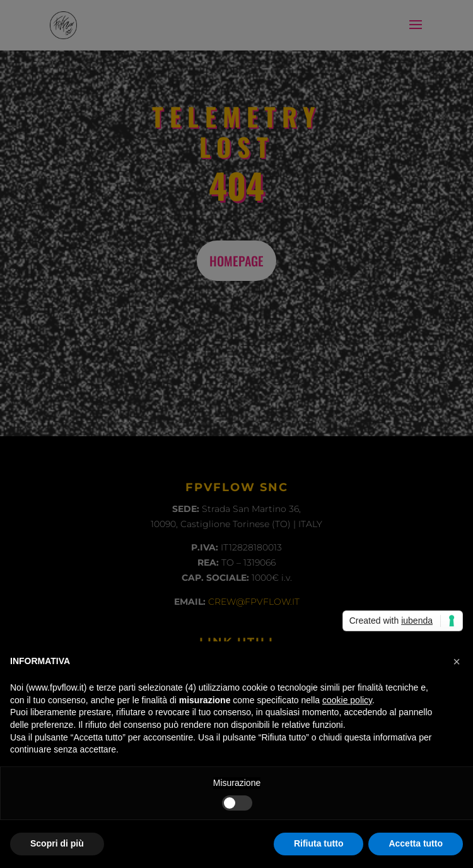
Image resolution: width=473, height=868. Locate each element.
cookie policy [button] (347, 700)
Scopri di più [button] (57, 843)
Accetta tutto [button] (416, 843)
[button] (457, 662)
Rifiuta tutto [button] (319, 843)
